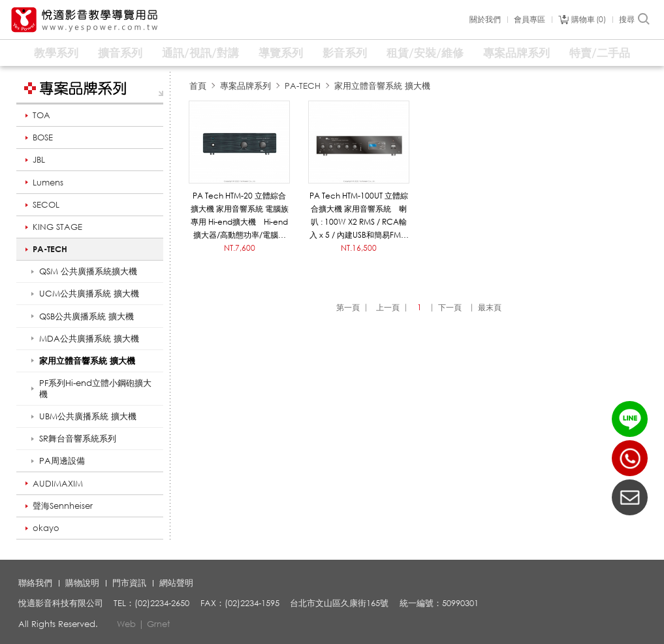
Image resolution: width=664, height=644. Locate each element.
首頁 (198, 86)
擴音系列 (120, 53)
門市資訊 (129, 583)
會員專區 (530, 20)
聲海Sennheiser (63, 506)
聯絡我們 (35, 583)
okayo (46, 528)
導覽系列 (281, 53)
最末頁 (490, 307)
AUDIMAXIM (58, 483)
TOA (41, 115)
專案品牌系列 (516, 53)
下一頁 (450, 307)
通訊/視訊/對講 (200, 53)
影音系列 (345, 53)
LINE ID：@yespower (630, 419)
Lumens (48, 182)
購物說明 (82, 583)
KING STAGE (57, 227)
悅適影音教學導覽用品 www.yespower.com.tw (85, 20)
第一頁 (348, 307)
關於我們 (485, 20)
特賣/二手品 (600, 53)
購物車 (589, 20)
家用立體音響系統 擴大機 (382, 86)
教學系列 (56, 53)
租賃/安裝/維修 (425, 53)
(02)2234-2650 (630, 458)
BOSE (43, 137)
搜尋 (635, 20)
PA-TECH (50, 249)
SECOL (46, 204)
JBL (39, 159)
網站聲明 (176, 583)
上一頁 (388, 307)
